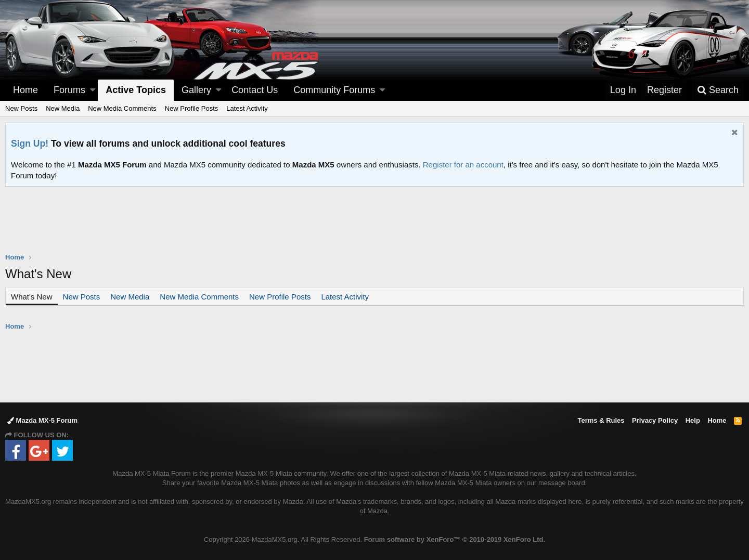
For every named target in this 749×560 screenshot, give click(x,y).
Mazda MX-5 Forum (42, 420)
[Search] (718, 90)
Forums (69, 90)
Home (25, 90)
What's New (32, 297)
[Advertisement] (374, 215)
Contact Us (255, 90)
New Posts (21, 108)
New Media (63, 108)
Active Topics (136, 90)
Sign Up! (30, 144)
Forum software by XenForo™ (455, 539)
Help (693, 420)
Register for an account (463, 165)
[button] (93, 90)
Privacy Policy (655, 420)
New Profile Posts (192, 108)
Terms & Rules (601, 420)
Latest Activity (247, 108)
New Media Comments (122, 108)
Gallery (196, 90)
